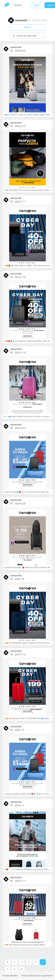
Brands (18, 5)
